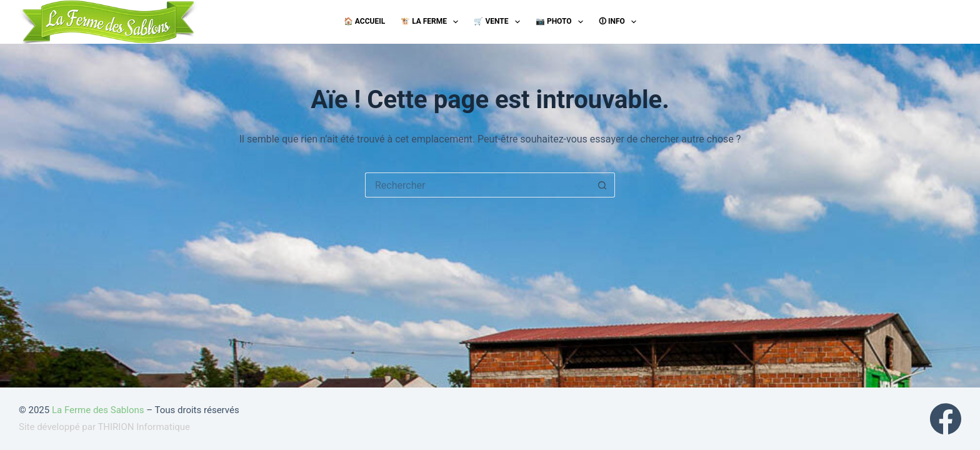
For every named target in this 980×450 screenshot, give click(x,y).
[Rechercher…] (477, 185)
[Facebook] (946, 419)
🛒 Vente (499, 22)
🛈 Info (620, 22)
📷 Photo (562, 22)
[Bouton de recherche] (602, 185)
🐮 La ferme (432, 22)
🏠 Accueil (364, 21)
